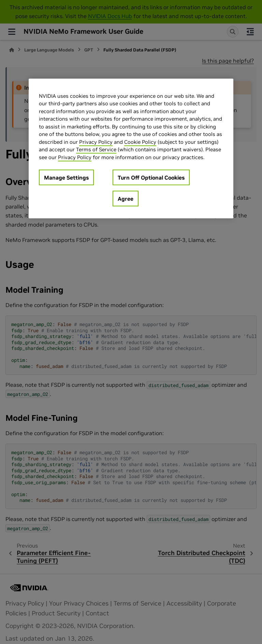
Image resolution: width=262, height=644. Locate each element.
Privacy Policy (96, 142)
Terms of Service (96, 149)
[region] (131, 148)
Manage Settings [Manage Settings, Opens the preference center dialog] (66, 178)
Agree (126, 199)
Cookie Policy (140, 142)
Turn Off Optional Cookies (151, 178)
